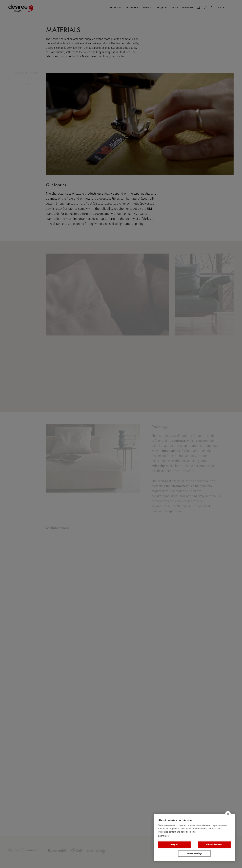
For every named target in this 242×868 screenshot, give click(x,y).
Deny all (174, 845)
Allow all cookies (214, 845)
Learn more (164, 836)
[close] (228, 814)
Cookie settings (194, 854)
